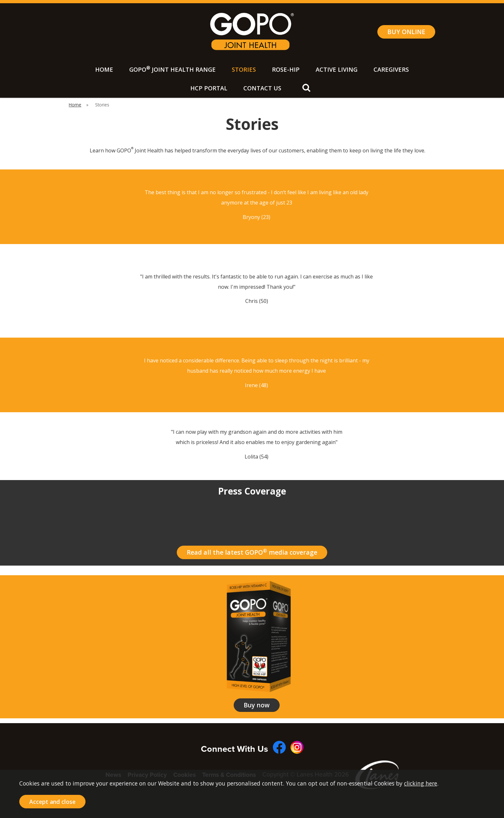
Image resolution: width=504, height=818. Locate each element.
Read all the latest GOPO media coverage (252, 552)
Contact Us (262, 88)
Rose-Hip (286, 69)
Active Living (337, 69)
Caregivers (391, 69)
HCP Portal (209, 88)
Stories (244, 69)
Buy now (257, 705)
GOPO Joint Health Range (172, 69)
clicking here (421, 783)
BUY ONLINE (406, 32)
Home (104, 69)
